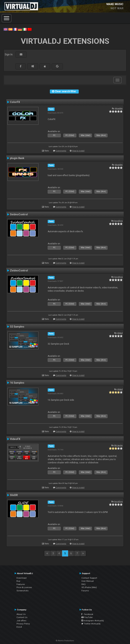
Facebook (87, 614)
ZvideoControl (19, 271)
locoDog (118, 221)
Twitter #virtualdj (91, 624)
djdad (120, 333)
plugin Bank (17, 158)
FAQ (83, 584)
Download (21, 578)
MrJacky (118, 445)
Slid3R (14, 495)
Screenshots (22, 591)
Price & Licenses (24, 587)
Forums (85, 591)
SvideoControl (19, 214)
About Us (21, 614)
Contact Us (22, 617)
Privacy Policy (23, 624)
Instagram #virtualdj (93, 621)
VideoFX (15, 439)
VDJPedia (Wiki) (89, 587)
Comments (61, 151)
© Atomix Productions (65, 641)
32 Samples (17, 327)
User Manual (88, 581)
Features (21, 584)
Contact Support (89, 578)
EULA (19, 627)
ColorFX (15, 102)
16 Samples (17, 383)
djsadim (119, 108)
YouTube (87, 617)
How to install (78, 151)
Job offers (21, 621)
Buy (18, 581)
